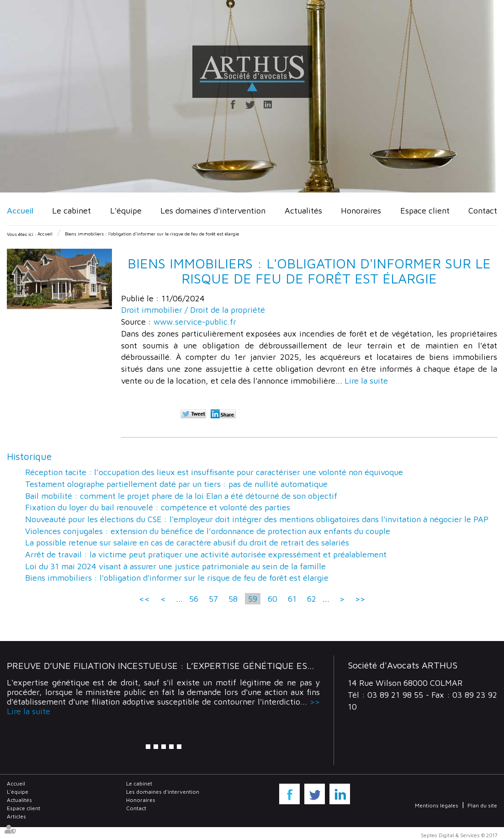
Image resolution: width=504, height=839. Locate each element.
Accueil (20, 211)
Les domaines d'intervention (213, 211)
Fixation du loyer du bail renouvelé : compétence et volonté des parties (158, 507)
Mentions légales (437, 805)
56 (194, 599)
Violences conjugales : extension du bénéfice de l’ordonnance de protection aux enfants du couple (208, 531)
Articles (16, 816)
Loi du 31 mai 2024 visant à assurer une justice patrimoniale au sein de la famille (175, 566)
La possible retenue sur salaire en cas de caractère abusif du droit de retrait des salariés (187, 542)
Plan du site (482, 805)
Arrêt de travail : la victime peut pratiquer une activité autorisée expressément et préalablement (206, 554)
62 (312, 599)
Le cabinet (72, 211)
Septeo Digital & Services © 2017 (459, 835)
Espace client (425, 211)
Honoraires (361, 211)
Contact (483, 211)
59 (253, 599)
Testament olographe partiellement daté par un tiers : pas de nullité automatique (176, 484)
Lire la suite (366, 381)
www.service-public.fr (195, 322)
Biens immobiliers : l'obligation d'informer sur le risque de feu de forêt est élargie (152, 234)
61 (292, 599)
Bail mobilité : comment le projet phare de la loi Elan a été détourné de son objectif (181, 496)
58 (233, 599)
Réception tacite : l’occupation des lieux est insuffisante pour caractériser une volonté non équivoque (214, 472)
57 (213, 599)
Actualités (303, 211)
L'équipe (126, 211)
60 (273, 599)
